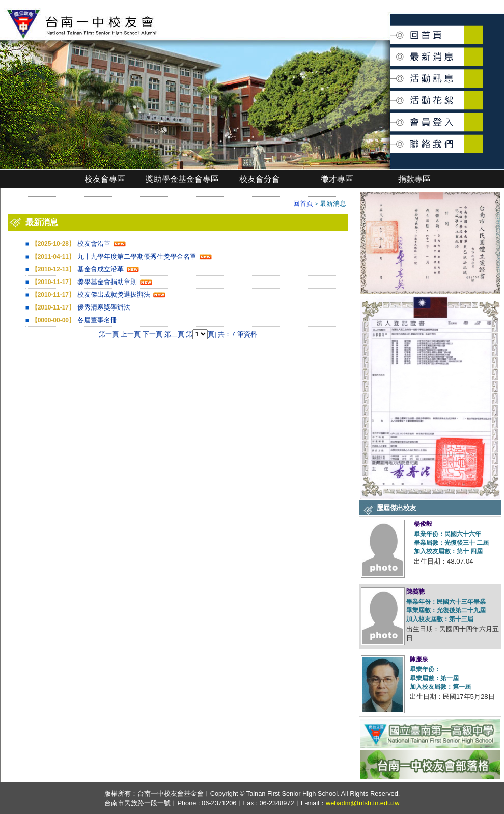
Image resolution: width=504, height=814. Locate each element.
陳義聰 (415, 592)
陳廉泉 (419, 659)
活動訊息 (391, 75)
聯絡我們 (391, 138)
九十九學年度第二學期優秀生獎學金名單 (137, 256)
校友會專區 (105, 179)
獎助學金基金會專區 (182, 179)
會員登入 (391, 118)
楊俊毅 (423, 524)
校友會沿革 (94, 244)
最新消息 (391, 52)
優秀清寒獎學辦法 (104, 307)
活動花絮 (391, 95)
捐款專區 (414, 179)
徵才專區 (337, 179)
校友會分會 (260, 179)
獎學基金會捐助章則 (107, 282)
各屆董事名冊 (97, 320)
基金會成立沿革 (101, 269)
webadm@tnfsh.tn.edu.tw (363, 803)
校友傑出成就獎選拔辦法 (114, 294)
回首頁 (391, 31)
